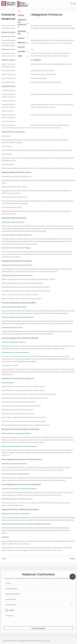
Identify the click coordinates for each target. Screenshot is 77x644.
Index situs (47, 641)
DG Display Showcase (8, 548)
